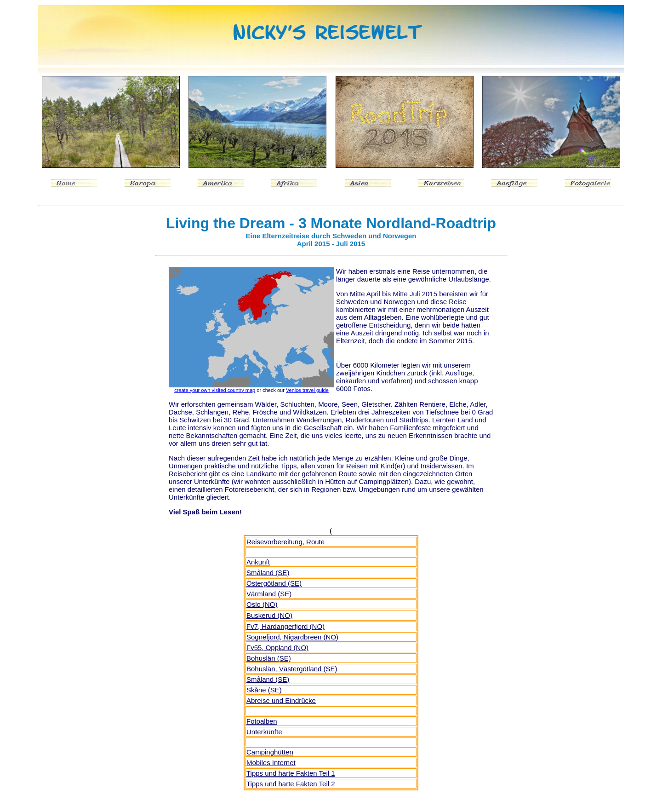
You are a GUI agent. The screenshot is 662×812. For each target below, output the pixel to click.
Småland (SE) (268, 679)
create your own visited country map (215, 390)
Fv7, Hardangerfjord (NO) (285, 626)
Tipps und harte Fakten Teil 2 (291, 784)
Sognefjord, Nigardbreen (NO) (292, 637)
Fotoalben (262, 721)
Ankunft (258, 562)
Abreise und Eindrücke (281, 700)
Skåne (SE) (264, 690)
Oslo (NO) (262, 604)
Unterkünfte (264, 732)
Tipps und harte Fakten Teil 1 (291, 773)
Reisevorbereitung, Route (285, 542)
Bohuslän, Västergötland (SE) (292, 669)
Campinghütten (270, 752)
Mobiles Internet (271, 763)
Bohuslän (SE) (269, 658)
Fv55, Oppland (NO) (277, 648)
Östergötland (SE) (274, 583)
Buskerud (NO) (269, 615)
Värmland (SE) (269, 594)
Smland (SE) (268, 573)
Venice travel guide (307, 390)
